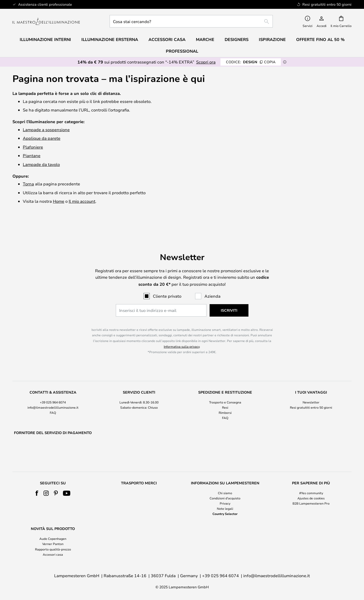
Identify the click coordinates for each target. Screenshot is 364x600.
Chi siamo (225, 493)
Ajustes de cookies (311, 498)
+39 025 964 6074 (53, 389)
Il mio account (82, 201)
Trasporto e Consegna (225, 389)
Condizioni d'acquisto (225, 498)
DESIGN (251, 62)
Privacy (225, 503)
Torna (28, 184)
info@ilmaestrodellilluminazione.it (53, 394)
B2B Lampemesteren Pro (311, 503)
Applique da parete (42, 138)
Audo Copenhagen (53, 539)
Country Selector (225, 514)
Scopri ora (206, 62)
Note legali (225, 508)
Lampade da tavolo (41, 164)
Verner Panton (53, 544)
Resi (225, 394)
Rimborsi (225, 399)
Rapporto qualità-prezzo (53, 549)
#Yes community (311, 493)
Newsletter (311, 389)
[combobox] (191, 21)
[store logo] (46, 21)
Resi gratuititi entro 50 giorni (311, 394)
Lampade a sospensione (46, 130)
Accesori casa (53, 554)
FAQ (53, 399)
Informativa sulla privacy (182, 333)
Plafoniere (33, 147)
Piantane (32, 155)
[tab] (53, 392)
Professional (182, 51)
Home (59, 201)
